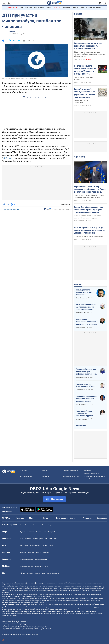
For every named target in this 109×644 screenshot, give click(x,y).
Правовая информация (71, 471)
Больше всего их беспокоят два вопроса (89, 236)
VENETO (57, 8)
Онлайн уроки (38, 539)
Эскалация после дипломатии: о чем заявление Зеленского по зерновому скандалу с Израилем (85, 292)
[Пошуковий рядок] (105, 3)
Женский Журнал (53, 573)
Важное (78, 14)
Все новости (102, 518)
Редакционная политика (11, 209)
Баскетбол (30, 532)
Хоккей (38, 532)
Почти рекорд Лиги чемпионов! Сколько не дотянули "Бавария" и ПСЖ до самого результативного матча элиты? (85, 70)
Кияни (56, 209)
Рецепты (23, 552)
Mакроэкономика (41, 559)
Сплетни (30, 573)
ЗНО (51, 539)
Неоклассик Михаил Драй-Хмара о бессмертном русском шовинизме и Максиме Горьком (85, 414)
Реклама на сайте (26, 477)
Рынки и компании (27, 559)
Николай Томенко (81, 419)
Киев (22, 525)
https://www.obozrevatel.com (74, 583)
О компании (24, 471)
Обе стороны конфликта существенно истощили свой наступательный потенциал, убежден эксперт (90, 54)
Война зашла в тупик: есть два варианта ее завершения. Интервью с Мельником (88, 46)
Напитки (31, 552)
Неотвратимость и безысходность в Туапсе (86, 385)
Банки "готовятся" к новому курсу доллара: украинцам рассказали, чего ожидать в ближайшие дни (85, 93)
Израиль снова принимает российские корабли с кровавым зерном (87, 399)
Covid (46, 566)
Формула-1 (51, 532)
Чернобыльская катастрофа (90, 8)
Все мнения (80, 426)
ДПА (46, 539)
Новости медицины (27, 566)
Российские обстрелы (70, 8)
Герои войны (13, 8)
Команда (45, 471)
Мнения (78, 285)
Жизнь (46, 518)
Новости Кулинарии (42, 552)
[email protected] (27, 629)
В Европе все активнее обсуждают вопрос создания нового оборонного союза (89, 196)
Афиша (23, 573)
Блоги (72, 518)
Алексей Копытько (82, 390)
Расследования (63, 518)
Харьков (28, 525)
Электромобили (35, 546)
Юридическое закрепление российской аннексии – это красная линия (86, 322)
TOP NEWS (80, 157)
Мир (31, 518)
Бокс (44, 532)
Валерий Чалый (81, 327)
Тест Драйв (24, 546)
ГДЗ (21, 539)
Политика (20, 518)
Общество (87, 518)
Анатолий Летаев (81, 377)
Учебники (28, 539)
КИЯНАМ (7, 158)
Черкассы (52, 525)
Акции (45, 546)
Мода (44, 573)
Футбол (23, 532)
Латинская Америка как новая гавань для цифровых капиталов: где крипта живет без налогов (86, 372)
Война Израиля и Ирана (43, 8)
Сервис (51, 546)
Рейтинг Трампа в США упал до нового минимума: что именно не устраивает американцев (90, 230)
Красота (37, 573)
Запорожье (37, 525)
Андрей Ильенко (81, 404)
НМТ (56, 539)
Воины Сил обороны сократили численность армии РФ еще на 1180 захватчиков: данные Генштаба (88, 210)
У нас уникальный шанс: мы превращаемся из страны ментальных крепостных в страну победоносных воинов (86, 307)
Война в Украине (26, 8)
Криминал (12, 31)
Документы (45, 477)
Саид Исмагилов (81, 313)
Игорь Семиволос (81, 298)
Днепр (44, 525)
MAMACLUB (39, 566)
